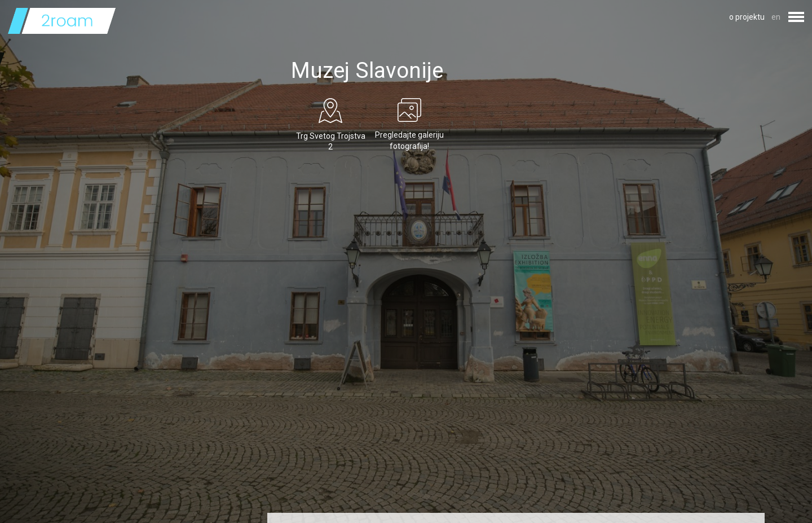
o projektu (747, 17)
